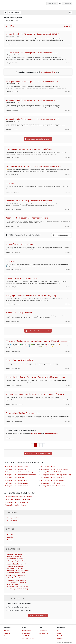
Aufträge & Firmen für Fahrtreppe (16, 483)
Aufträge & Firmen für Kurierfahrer (52, 477)
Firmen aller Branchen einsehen (16, 505)
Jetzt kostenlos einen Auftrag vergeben (18, 499)
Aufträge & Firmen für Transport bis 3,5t (54, 469)
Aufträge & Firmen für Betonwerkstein (18, 486)
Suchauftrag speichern (61, 235)
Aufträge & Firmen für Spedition (16, 469)
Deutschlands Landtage (28, 638)
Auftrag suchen (12, 521)
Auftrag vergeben (36, 433)
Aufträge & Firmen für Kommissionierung (19, 472)
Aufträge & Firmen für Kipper (15, 477)
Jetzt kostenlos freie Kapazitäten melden (19, 497)
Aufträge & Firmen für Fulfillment (16, 480)
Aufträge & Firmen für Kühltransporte (53, 480)
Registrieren (52, 4)
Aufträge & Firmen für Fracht (50, 466)
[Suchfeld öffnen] (70, 12)
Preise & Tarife (25, 636)
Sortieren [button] (66, 26)
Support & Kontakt (44, 633)
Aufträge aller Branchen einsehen (16, 502)
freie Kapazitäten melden (51, 433)
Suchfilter (10, 26)
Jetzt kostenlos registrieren (38, 615)
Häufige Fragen (43, 631)
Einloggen (67, 4)
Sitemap (42, 636)
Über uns (6, 631)
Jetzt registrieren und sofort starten (38, 139)
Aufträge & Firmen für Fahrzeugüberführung (56, 475)
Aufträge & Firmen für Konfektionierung (54, 472)
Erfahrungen (7, 633)
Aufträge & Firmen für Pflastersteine (53, 486)
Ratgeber (6, 638)
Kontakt (6, 636)
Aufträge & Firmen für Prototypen (52, 483)
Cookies (59, 633)
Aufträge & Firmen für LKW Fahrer (16, 466)
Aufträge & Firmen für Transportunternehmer (20, 475)
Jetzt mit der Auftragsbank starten (38, 331)
